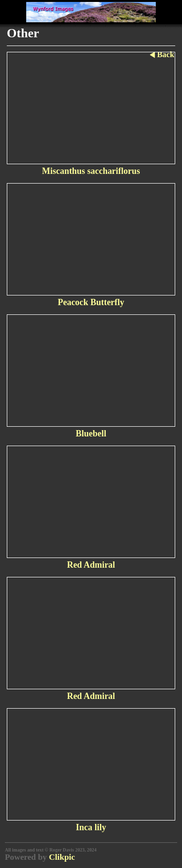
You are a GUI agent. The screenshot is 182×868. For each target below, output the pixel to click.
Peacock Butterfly (91, 302)
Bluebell (91, 434)
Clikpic (62, 857)
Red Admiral (91, 565)
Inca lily (91, 827)
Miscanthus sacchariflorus (91, 171)
